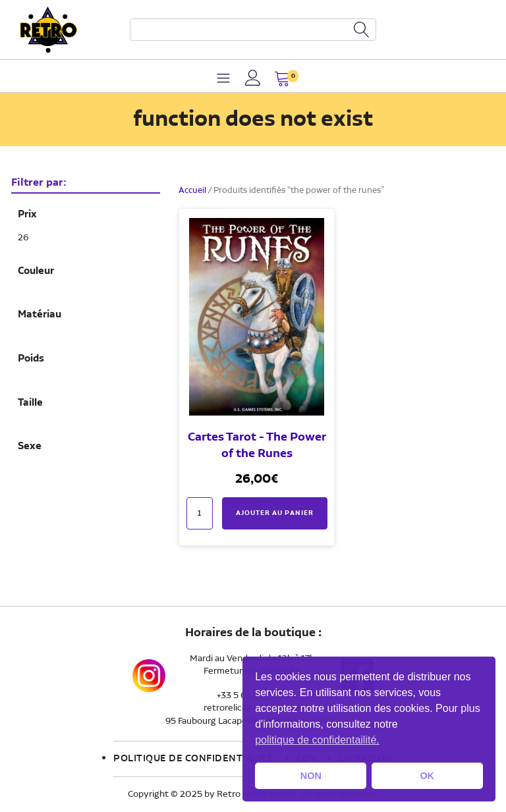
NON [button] (311, 776)
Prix (27, 215)
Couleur (36, 271)
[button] (282, 80)
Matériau (40, 315)
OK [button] (427, 776)
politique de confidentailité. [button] (317, 740)
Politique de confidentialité (193, 759)
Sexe (30, 447)
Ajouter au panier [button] (275, 513)
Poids (31, 359)
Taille (30, 403)
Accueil (192, 191)
